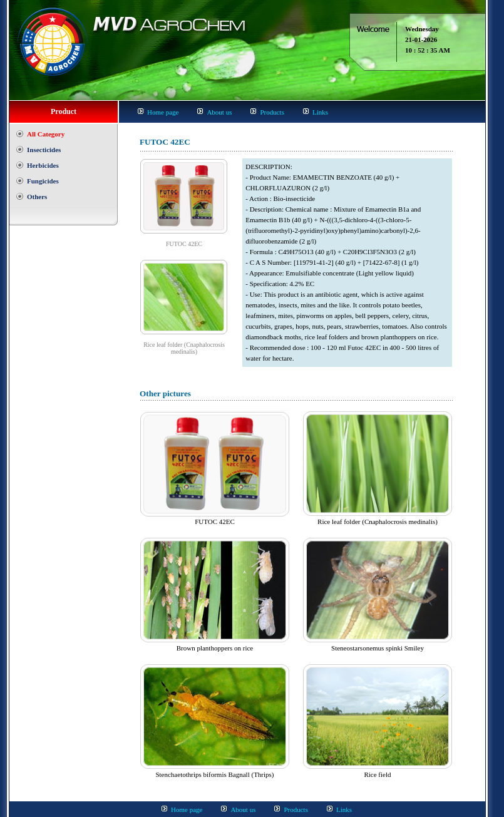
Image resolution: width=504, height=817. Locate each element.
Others (37, 197)
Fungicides (43, 181)
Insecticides (44, 150)
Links (320, 112)
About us (219, 112)
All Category (46, 134)
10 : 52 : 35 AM (428, 50)
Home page (163, 112)
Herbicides (43, 165)
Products (272, 112)
